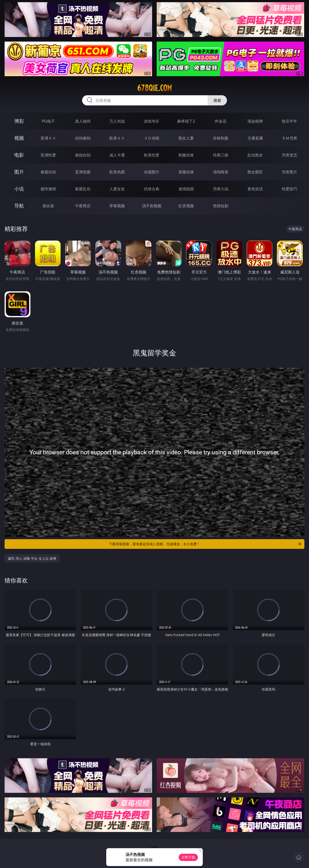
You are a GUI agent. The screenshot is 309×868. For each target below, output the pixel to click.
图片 (19, 172)
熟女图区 (255, 172)
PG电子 (48, 121)
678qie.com (154, 88)
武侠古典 (152, 189)
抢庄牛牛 (289, 121)
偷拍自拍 (83, 155)
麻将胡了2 (186, 121)
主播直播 (255, 138)
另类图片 (289, 172)
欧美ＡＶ (117, 138)
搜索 (217, 100)
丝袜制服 (221, 138)
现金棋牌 (255, 121)
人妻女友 (117, 189)
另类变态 (289, 155)
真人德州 (83, 121)
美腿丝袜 (186, 172)
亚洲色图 (83, 172)
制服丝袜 (186, 155)
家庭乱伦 (83, 189)
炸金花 (221, 121)
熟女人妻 (186, 138)
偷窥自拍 (48, 172)
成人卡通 (117, 155)
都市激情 (48, 189)
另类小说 (221, 189)
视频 (19, 138)
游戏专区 (152, 121)
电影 (19, 155)
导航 (19, 206)
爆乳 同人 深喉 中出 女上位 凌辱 (32, 558)
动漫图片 (152, 172)
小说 (19, 189)
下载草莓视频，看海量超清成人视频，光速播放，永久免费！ (205, 544)
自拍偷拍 (83, 138)
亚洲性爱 (48, 155)
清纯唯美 (221, 172)
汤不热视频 (152, 206)
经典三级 (221, 155)
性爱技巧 (289, 189)
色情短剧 (221, 206)
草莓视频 (117, 206)
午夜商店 (83, 206)
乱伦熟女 (255, 155)
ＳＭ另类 (289, 138)
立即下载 (188, 857)
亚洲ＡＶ (48, 138)
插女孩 (48, 206)
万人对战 (117, 121)
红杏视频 (186, 206)
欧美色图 (117, 172)
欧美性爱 (152, 155)
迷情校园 (186, 189)
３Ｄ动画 (152, 138)
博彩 (19, 121)
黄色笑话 (255, 189)
